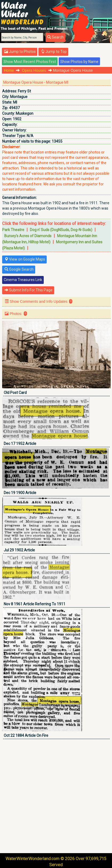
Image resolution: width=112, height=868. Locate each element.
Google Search (19, 269)
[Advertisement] (56, 796)
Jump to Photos (20, 52)
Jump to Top (54, 52)
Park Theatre (13, 230)
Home (9, 70)
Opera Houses (34, 70)
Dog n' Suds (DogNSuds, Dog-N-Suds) (61, 230)
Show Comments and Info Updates (39, 301)
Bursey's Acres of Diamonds (28, 236)
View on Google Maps (25, 259)
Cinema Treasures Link (23, 280)
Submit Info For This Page (29, 290)
